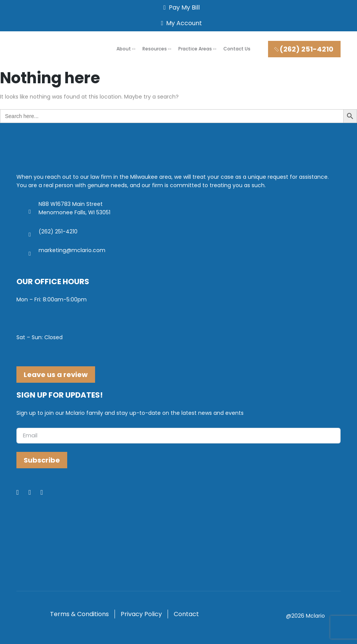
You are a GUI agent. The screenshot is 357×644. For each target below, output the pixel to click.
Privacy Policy (141, 614)
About (124, 49)
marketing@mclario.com (72, 250)
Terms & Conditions (79, 614)
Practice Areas (195, 49)
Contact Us (237, 49)
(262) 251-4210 (303, 49)
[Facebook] (23, 493)
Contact (186, 614)
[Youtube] (47, 493)
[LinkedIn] (35, 493)
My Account (180, 23)
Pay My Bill (180, 7)
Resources (155, 49)
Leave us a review (56, 375)
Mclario (315, 616)
